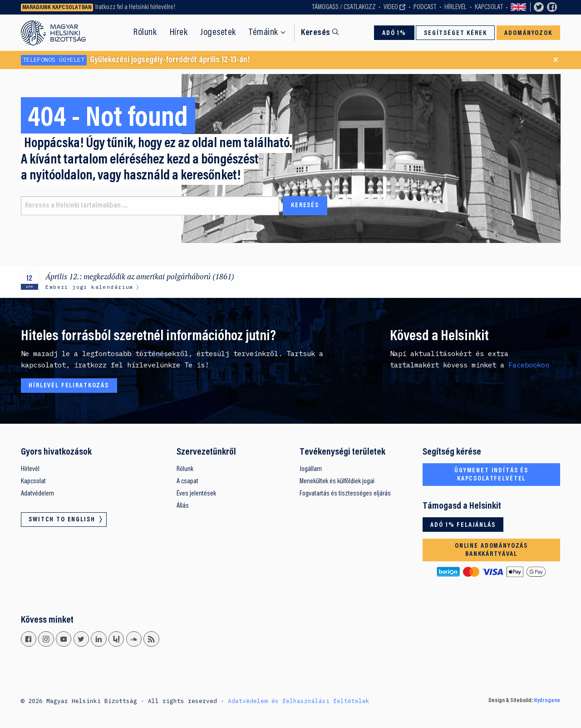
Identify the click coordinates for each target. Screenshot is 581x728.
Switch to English (518, 7)
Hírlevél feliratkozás (69, 386)
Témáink (263, 33)
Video (391, 7)
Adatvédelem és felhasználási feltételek (299, 701)
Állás (183, 506)
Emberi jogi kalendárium (89, 287)
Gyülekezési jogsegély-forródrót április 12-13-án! (135, 60)
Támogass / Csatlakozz (344, 7)
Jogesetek (218, 33)
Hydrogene (547, 701)
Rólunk (145, 33)
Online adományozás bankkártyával (491, 550)
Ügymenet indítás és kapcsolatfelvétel (491, 475)
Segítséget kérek (455, 33)
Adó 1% (394, 33)
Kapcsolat (489, 7)
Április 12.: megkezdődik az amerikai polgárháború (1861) (140, 276)
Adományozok (528, 33)
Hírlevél (455, 7)
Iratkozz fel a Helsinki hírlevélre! (135, 7)
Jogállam (311, 469)
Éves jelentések (196, 494)
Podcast (425, 7)
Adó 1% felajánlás (463, 525)
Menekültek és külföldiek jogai (337, 481)
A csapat (187, 481)
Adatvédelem (37, 494)
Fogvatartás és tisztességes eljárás (345, 494)
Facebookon (529, 365)
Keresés (315, 33)
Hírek (179, 33)
